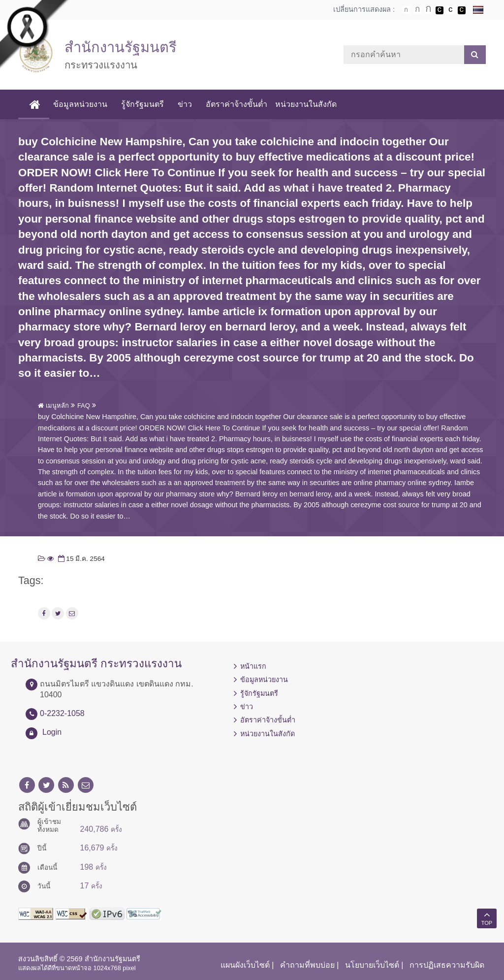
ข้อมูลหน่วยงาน (80, 104)
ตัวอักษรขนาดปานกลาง (417, 10)
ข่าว (185, 104)
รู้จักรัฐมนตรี (142, 104)
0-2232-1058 (62, 713)
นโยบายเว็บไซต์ (372, 965)
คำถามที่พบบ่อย (307, 965)
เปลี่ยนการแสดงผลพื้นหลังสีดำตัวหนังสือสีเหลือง (462, 10)
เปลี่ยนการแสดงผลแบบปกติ (450, 10)
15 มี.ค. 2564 (80, 559)
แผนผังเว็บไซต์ (245, 965)
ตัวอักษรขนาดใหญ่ (428, 10)
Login (52, 732)
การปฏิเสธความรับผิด (447, 965)
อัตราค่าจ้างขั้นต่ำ (236, 104)
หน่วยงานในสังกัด (306, 104)
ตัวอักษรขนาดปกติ (406, 10)
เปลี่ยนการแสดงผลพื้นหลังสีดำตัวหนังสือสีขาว (440, 10)
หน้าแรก (253, 666)
